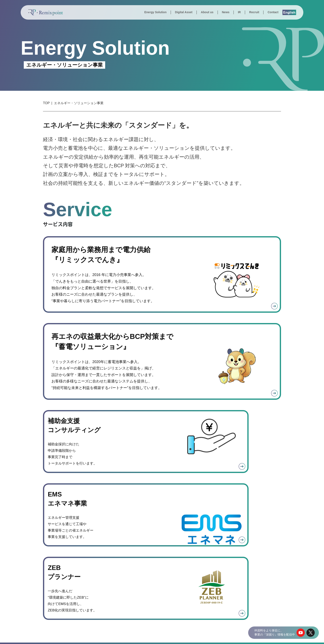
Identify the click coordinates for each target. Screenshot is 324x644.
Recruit (254, 12)
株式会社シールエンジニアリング (266, 619)
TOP (46, 103)
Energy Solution (155, 12)
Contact (273, 12)
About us (207, 12)
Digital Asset (184, 12)
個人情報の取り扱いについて (244, 637)
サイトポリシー (277, 637)
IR (239, 12)
